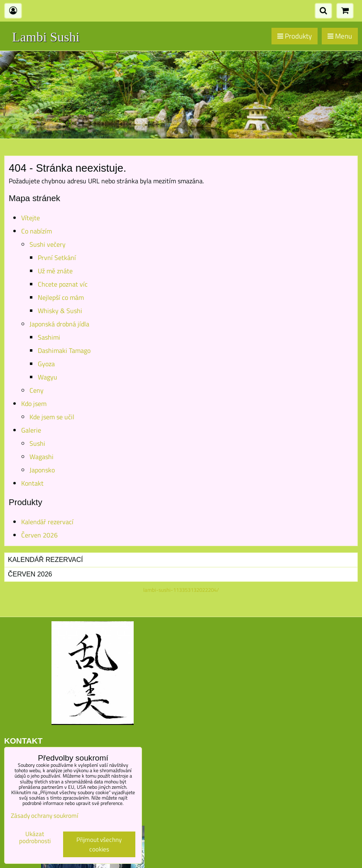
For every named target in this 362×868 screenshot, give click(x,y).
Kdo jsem (34, 404)
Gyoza (46, 364)
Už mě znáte (55, 271)
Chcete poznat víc (63, 284)
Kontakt (32, 483)
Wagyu (48, 377)
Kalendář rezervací (47, 522)
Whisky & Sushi (60, 311)
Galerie (31, 430)
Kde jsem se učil (52, 417)
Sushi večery (48, 244)
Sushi (37, 443)
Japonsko (42, 470)
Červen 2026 (39, 535)
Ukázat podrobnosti (35, 838)
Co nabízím (37, 231)
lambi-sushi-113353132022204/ (181, 590)
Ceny (37, 390)
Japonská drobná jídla (59, 324)
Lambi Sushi (46, 37)
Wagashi (42, 457)
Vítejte (31, 218)
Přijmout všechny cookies (99, 844)
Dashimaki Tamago (64, 350)
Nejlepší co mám (61, 297)
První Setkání (57, 258)
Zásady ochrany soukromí (44, 816)
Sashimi (49, 337)
